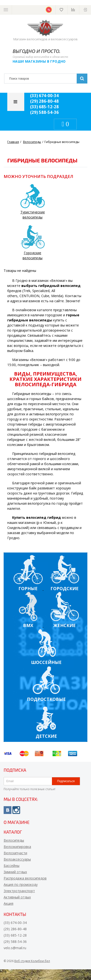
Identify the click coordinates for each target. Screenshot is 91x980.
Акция (8, 903)
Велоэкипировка (17, 847)
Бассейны (12, 866)
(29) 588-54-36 (44, 112)
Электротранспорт (19, 891)
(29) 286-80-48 (44, 101)
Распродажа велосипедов (25, 878)
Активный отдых (17, 897)
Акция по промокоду (21, 884)
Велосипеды (14, 840)
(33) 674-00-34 (44, 96)
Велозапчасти (15, 853)
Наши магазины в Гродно (39, 61)
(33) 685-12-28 (44, 107)
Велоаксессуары (17, 859)
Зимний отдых (15, 872)
